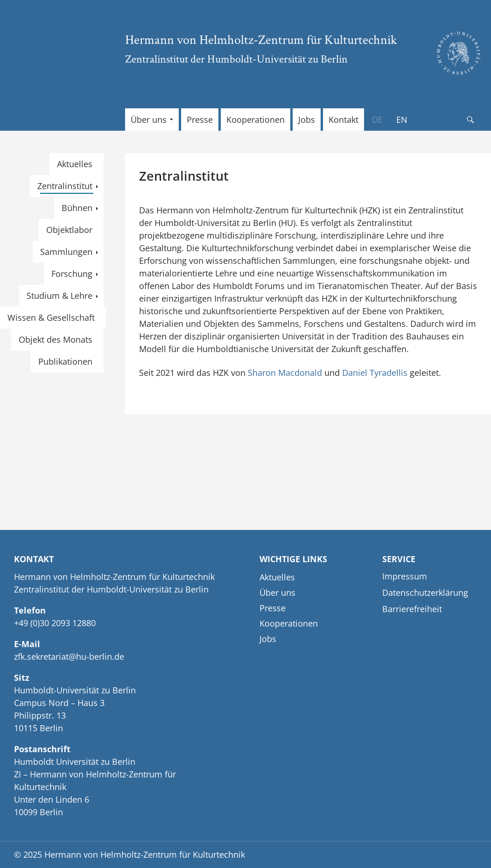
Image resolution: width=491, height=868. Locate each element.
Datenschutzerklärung (425, 593)
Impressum (405, 576)
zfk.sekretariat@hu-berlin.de (69, 656)
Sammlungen (66, 252)
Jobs (307, 120)
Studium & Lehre (60, 296)
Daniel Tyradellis (374, 373)
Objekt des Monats (56, 339)
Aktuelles (75, 164)
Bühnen (77, 208)
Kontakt (344, 120)
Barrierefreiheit (412, 609)
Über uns (149, 120)
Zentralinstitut (65, 186)
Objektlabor (69, 230)
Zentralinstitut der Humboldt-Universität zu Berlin (236, 59)
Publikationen (65, 361)
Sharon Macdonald (285, 373)
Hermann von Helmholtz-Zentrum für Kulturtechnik (261, 39)
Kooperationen (256, 120)
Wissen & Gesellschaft (51, 318)
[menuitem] (377, 120)
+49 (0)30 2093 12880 (55, 623)
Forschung (72, 274)
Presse (200, 120)
